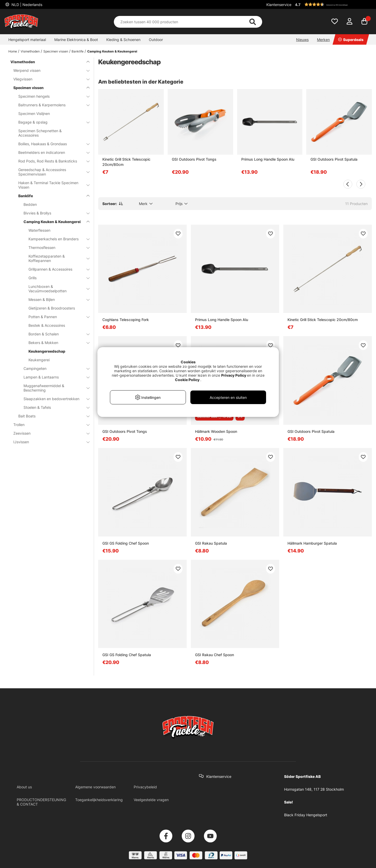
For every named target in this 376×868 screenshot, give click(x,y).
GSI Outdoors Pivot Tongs (194, 159)
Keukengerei (39, 360)
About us (24, 787)
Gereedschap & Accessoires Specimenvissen (51, 172)
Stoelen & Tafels (53, 407)
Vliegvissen (48, 79)
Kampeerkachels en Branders (56, 239)
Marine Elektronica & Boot (76, 40)
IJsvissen (48, 442)
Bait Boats (51, 416)
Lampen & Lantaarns (53, 377)
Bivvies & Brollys (53, 213)
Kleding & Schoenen (123, 40)
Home (13, 51)
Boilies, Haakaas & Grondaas (51, 144)
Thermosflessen (56, 247)
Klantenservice (279, 5)
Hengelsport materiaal (27, 40)
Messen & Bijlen (56, 299)
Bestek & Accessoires (47, 325)
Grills (56, 278)
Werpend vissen (48, 70)
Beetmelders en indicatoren (51, 152)
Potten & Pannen (56, 317)
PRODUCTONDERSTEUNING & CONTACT (41, 802)
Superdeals (351, 40)
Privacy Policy (234, 375)
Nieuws (302, 40)
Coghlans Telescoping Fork (126, 320)
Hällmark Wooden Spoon (216, 431)
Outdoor (156, 40)
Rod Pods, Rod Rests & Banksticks (51, 161)
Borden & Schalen (56, 334)
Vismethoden (30, 51)
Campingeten (53, 368)
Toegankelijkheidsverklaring (99, 800)
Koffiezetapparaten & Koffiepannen (56, 258)
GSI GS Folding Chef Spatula (127, 655)
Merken (323, 40)
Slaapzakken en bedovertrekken (53, 399)
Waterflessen (39, 230)
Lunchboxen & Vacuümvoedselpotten (56, 289)
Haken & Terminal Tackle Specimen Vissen (51, 185)
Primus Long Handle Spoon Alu (268, 159)
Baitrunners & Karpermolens (51, 105)
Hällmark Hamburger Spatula (312, 543)
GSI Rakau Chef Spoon (215, 655)
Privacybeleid (145, 787)
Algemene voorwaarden (95, 787)
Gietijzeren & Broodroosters (52, 308)
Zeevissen (48, 433)
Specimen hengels (51, 96)
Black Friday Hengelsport (306, 815)
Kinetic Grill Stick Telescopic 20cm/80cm (126, 162)
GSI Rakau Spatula (211, 543)
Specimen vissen (56, 51)
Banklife (78, 51)
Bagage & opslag (51, 122)
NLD (26, 5)
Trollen (48, 425)
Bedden (30, 204)
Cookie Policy (187, 380)
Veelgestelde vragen (151, 800)
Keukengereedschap (47, 351)
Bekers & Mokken (56, 343)
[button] (333, 4)
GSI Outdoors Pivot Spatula (334, 159)
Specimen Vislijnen (34, 113)
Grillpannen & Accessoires (56, 269)
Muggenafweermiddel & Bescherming (53, 388)
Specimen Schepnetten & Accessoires (40, 133)
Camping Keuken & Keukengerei (112, 51)
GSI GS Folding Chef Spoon (126, 543)
